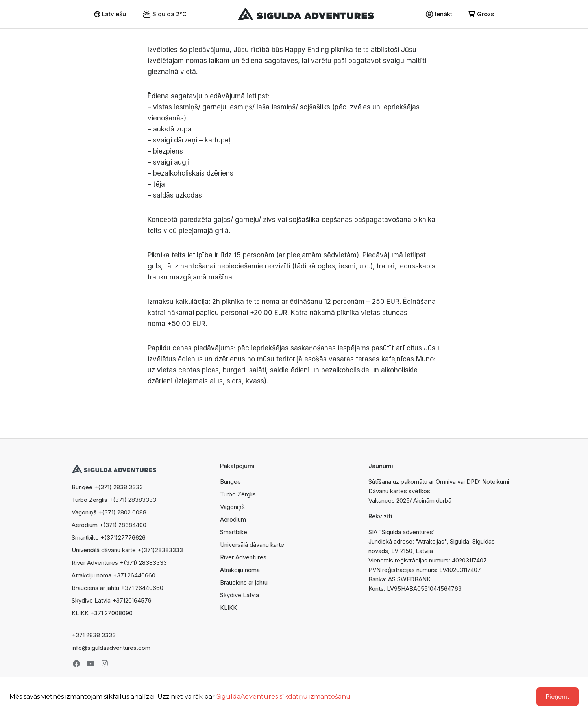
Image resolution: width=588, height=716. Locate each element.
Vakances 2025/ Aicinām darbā (410, 500)
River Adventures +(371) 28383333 (119, 563)
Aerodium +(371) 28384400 (109, 525)
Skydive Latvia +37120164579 (112, 600)
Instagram (105, 664)
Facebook (76, 664)
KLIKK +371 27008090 (102, 613)
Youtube (91, 664)
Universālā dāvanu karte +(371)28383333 (127, 550)
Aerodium (233, 519)
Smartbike (234, 532)
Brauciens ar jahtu (244, 582)
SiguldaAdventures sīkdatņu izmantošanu (284, 697)
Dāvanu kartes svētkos (399, 491)
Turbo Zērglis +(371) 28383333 (114, 500)
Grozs (481, 14)
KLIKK (228, 608)
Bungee (230, 482)
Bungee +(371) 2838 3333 (107, 487)
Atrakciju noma (240, 570)
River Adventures (243, 557)
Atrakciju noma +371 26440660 (114, 575)
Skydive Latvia (239, 595)
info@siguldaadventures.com (111, 648)
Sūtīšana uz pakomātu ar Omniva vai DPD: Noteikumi (439, 482)
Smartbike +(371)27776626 (109, 537)
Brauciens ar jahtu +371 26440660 (117, 588)
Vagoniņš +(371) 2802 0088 (109, 512)
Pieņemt (557, 697)
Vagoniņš (232, 507)
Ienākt (439, 14)
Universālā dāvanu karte (252, 545)
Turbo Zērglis (238, 494)
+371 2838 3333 (94, 635)
